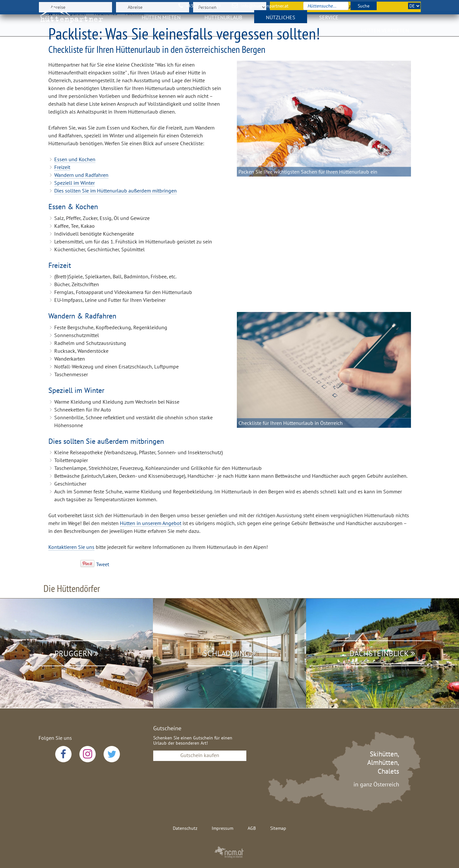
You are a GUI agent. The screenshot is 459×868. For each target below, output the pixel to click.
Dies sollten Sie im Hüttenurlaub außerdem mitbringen (115, 191)
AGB (252, 828)
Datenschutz (185, 828)
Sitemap (278, 828)
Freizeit (62, 167)
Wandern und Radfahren (81, 175)
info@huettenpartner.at (265, 6)
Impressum (222, 828)
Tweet (103, 564)
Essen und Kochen (75, 159)
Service (329, 21)
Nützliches (281, 21)
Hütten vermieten (385, 34)
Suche (364, 6)
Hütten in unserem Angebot (151, 523)
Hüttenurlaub (223, 21)
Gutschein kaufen (200, 755)
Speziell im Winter (74, 183)
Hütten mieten (161, 21)
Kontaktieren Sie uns (71, 547)
